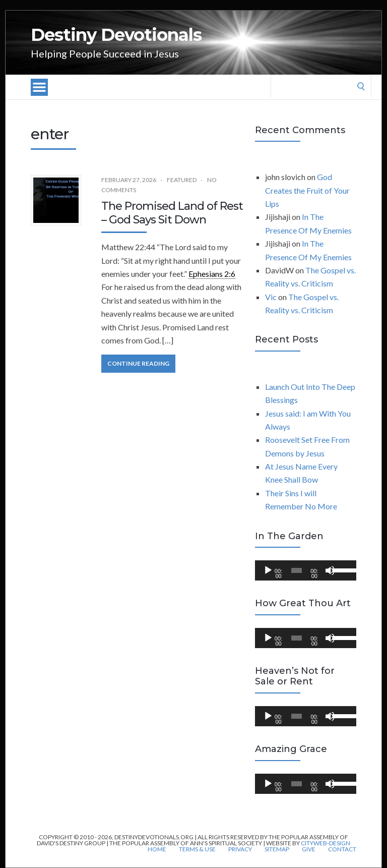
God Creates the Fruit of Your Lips (307, 190)
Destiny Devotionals (116, 35)
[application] (306, 570)
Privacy (240, 849)
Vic (271, 297)
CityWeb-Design (326, 843)
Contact (342, 849)
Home (157, 849)
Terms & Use (197, 849)
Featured (182, 180)
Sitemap (277, 849)
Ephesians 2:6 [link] (212, 274)
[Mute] (330, 570)
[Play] (268, 570)
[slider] (297, 570)
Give (309, 849)
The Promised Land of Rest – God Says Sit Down (172, 213)
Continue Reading (138, 363)
